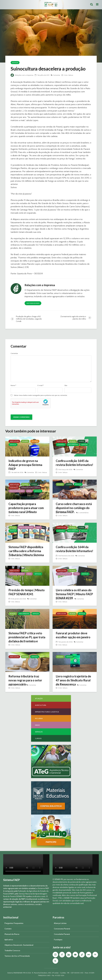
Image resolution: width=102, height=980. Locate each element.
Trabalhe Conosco (12, 950)
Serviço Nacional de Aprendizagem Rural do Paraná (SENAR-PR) (25, 895)
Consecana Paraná (62, 929)
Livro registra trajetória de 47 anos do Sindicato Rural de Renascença (73, 680)
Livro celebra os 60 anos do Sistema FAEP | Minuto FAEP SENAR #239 (74, 594)
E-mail (41, 385)
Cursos (81, 441)
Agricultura (14, 441)
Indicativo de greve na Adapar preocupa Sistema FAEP (25, 465)
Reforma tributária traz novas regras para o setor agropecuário (25, 680)
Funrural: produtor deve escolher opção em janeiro (73, 635)
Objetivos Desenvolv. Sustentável (19, 945)
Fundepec (58, 940)
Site (66, 385)
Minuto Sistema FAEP (17, 491)
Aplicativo (9, 940)
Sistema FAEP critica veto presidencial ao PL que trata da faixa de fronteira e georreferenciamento (27, 639)
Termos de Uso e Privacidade (17, 956)
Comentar (57, 75)
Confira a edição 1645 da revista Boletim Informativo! (74, 463)
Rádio (29, 491)
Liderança (61, 445)
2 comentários (83, 513)
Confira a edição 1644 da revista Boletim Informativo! (74, 549)
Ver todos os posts (33, 303)
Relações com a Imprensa (22, 75)
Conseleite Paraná (62, 934)
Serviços (15, 63)
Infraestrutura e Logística (31, 488)
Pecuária (35, 441)
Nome (13, 385)
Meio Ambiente (73, 445)
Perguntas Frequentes (14, 923)
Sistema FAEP (43, 888)
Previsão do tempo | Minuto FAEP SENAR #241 (27, 592)
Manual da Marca (12, 934)
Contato (8, 929)
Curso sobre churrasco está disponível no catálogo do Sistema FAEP (74, 508)
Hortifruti (14, 488)
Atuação (25, 441)
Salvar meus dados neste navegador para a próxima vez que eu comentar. (41, 395)
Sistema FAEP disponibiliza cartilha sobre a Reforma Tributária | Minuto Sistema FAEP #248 (26, 553)
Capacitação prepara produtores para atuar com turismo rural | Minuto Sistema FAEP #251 (26, 510)
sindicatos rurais (39, 896)
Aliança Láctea (60, 923)
